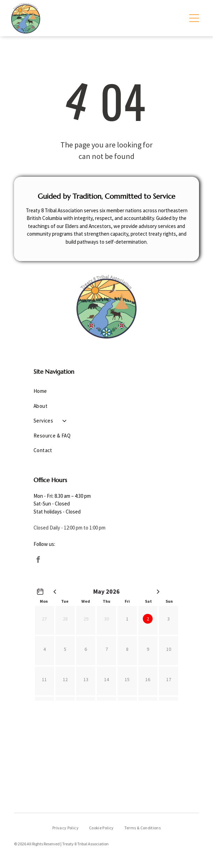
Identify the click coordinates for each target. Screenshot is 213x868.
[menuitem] (107, 391)
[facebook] (38, 561)
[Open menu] (194, 18)
